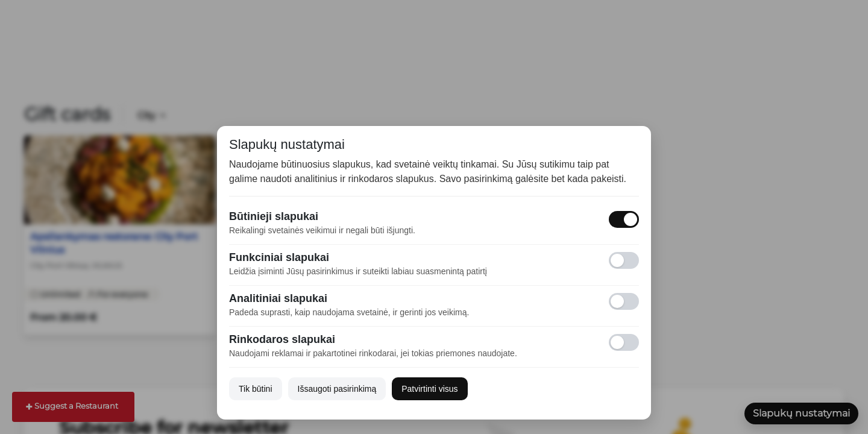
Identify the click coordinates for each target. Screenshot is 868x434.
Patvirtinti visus (429, 389)
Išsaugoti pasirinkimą (337, 389)
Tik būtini (256, 389)
